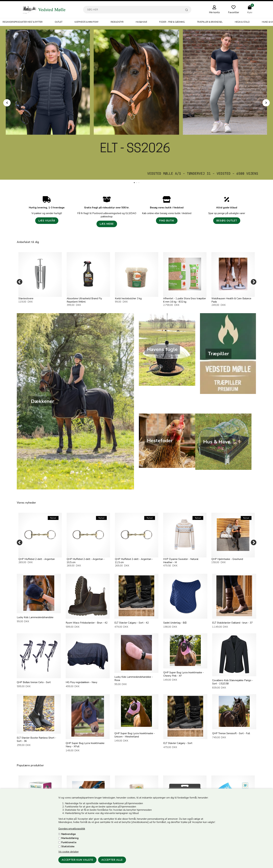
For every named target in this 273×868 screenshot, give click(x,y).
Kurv (250, 12)
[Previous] (20, 282)
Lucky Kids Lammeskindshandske (35, 617)
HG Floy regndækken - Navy (81, 682)
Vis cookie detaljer (69, 852)
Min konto (214, 12)
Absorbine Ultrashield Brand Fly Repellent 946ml (84, 300)
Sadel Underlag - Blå (175, 623)
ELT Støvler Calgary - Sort (178, 743)
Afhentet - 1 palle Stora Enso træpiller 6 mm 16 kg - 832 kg (185, 300)
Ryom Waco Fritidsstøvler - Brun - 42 (87, 623)
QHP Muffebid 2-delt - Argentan (37, 559)
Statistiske (68, 846)
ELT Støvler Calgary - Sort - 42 (132, 623)
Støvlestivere (26, 298)
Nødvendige (69, 834)
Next (266, 103)
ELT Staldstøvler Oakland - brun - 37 (232, 623)
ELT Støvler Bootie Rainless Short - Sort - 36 (36, 739)
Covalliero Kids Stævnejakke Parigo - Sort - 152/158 (233, 682)
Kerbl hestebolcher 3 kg (128, 298)
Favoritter (234, 12)
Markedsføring (70, 838)
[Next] (254, 282)
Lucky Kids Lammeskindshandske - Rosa (134, 679)
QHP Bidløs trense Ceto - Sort (34, 682)
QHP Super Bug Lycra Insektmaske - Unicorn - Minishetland (135, 735)
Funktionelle (69, 842)
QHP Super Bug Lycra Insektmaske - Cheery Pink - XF (184, 674)
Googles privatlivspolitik (72, 829)
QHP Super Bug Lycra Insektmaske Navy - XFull (85, 745)
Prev (7, 103)
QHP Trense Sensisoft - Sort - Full (231, 733)
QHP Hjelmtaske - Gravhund (227, 559)
